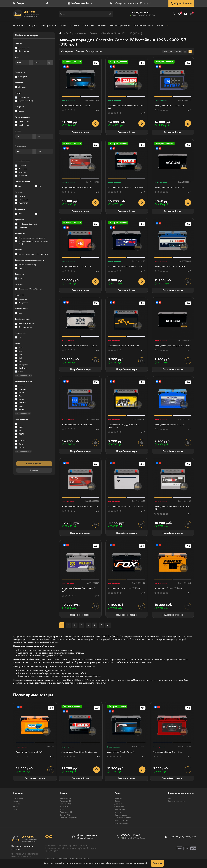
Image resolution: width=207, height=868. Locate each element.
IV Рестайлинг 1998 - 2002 (113, 33)
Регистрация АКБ (121, 823)
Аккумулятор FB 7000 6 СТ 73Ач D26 (126, 507)
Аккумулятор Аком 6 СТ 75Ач (30, 752)
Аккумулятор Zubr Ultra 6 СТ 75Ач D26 (126, 188)
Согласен (157, 863)
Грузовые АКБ (66, 804)
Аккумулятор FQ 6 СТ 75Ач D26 (77, 425)
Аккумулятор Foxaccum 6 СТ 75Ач (124, 589)
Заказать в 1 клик (80, 132)
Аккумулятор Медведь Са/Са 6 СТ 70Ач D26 (124, 426)
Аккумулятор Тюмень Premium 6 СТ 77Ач (78, 590)
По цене (80, 51)
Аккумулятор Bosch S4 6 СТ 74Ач (170, 267)
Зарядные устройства (69, 818)
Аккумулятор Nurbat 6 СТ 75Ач (167, 752)
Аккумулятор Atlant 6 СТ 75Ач (76, 106)
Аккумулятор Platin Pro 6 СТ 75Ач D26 (80, 507)
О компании (18, 798)
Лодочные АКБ (66, 812)
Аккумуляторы (66, 798)
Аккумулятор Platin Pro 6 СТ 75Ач (78, 188)
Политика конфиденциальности (74, 859)
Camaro (93, 33)
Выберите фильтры (34, 464)
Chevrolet (81, 33)
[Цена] (22, 62)
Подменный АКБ (121, 820)
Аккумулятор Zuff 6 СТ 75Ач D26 (124, 346)
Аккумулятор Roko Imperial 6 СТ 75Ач (79, 346)
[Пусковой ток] (24, 151)
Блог (15, 809)
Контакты (17, 801)
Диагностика (120, 809)
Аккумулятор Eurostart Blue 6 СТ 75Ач (126, 267)
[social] (47, 837)
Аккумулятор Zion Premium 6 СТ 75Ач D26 (172, 508)
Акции (16, 807)
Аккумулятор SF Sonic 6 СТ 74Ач (170, 425)
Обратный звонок (181, 4)
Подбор (70, 33)
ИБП (62, 809)
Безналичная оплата (123, 818)
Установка (118, 798)
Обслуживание (121, 815)
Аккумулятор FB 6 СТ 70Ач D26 (77, 267)
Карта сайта (51, 859)
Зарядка (118, 812)
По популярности (94, 51)
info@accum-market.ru (81, 3)
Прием (117, 801)
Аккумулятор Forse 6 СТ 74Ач (168, 589)
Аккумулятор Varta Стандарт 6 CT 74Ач (172, 346)
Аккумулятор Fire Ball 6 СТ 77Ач (169, 188)
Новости (16, 804)
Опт (170, 798)
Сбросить (34, 470)
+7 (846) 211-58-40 (140, 13)
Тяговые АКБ (65, 815)
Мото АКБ (64, 807)
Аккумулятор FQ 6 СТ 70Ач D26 (169, 106)
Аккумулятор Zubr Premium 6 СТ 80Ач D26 (126, 107)
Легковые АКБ (66, 801)
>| (108, 625)
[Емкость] (24, 136)
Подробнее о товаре (173, 290)
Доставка (118, 804)
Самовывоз (119, 807)
